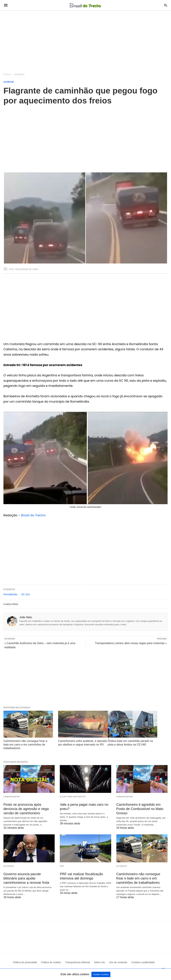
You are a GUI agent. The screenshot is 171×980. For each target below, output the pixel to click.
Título (7, 75)
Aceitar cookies (101, 974)
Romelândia (10, 594)
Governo (9, 866)
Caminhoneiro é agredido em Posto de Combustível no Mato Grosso (140, 809)
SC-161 (26, 594)
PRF (62, 866)
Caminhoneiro (12, 797)
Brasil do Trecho (33, 515)
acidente (20, 75)
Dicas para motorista (73, 797)
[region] (85, 40)
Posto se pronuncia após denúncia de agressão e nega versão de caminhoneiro (26, 809)
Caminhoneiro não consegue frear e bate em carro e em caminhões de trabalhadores (25, 745)
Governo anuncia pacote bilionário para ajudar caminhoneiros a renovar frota (26, 878)
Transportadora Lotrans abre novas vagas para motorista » (131, 643)
